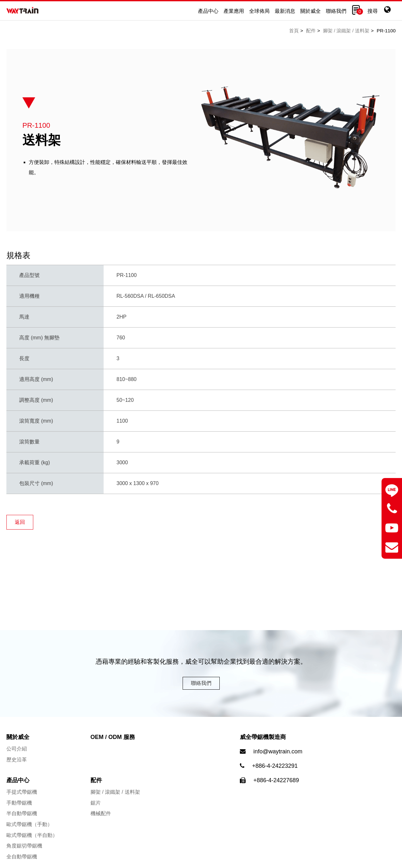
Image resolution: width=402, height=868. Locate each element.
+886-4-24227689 (276, 786)
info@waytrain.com (278, 757)
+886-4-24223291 (275, 772)
